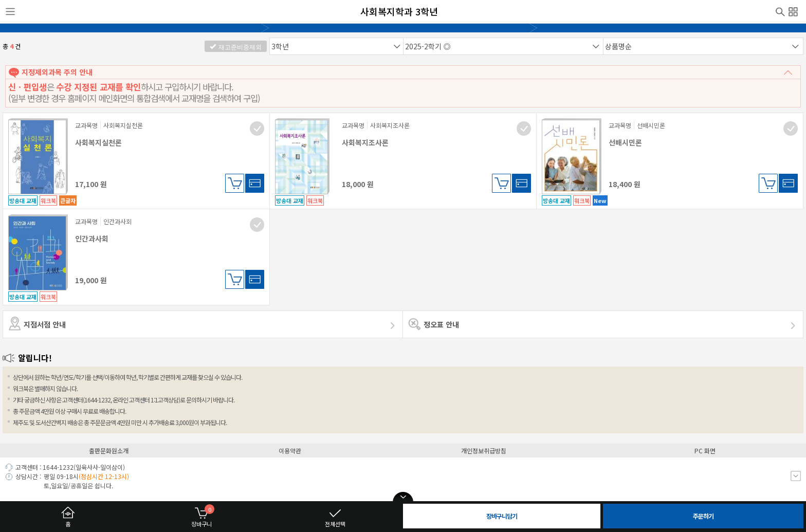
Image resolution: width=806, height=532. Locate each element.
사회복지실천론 (98, 142)
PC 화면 (705, 451)
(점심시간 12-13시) (104, 476)
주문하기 (703, 516)
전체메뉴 (793, 10)
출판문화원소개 (109, 451)
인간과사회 (92, 239)
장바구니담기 (235, 183)
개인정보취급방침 (484, 451)
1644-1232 (58, 467)
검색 (780, 11)
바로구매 (255, 183)
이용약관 (290, 451)
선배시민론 (625, 142)
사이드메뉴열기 (10, 12)
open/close (403, 497)
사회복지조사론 (365, 142)
